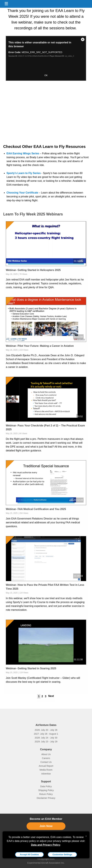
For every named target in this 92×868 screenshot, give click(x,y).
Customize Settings (62, 855)
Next (51, 696)
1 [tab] (39, 696)
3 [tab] (46, 696)
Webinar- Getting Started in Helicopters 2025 (33, 270)
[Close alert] (86, 835)
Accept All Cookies (29, 855)
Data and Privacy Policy (46, 845)
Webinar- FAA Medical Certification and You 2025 (36, 509)
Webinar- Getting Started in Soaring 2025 (31, 668)
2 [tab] (42, 696)
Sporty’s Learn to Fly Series (24, 173)
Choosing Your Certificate (22, 193)
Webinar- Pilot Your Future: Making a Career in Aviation (40, 346)
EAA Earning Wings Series (23, 153)
